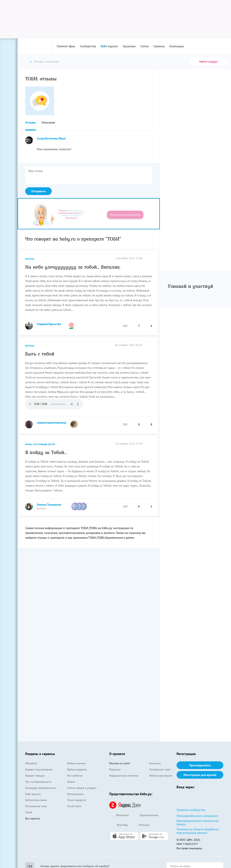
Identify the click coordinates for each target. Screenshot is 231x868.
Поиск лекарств (76, 800)
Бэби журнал (33, 794)
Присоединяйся (200, 765)
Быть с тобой (40, 354)
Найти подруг (209, 61)
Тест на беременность (38, 782)
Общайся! (31, 763)
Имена (71, 782)
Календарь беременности (41, 788)
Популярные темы (36, 806)
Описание (48, 122)
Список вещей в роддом (82, 788)
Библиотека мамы (36, 800)
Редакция (115, 769)
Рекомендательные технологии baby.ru (198, 822)
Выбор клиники (77, 763)
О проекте (117, 754)
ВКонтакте (119, 815)
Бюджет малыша (35, 776)
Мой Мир (119, 825)
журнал (109, 46)
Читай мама (74, 806)
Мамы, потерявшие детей (40, 444)
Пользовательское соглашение (197, 816)
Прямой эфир (66, 46)
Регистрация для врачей (200, 775)
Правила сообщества (191, 810)
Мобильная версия (161, 776)
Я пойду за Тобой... (46, 452)
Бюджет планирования (39, 769)
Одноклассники (146, 815)
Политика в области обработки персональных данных (198, 831)
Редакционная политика (124, 776)
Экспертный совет (160, 769)
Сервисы (159, 46)
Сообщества (88, 46)
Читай (29, 812)
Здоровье (129, 46)
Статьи (144, 46)
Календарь (177, 46)
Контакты (155, 763)
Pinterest (141, 825)
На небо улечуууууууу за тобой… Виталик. (73, 267)
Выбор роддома (77, 769)
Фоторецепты (75, 794)
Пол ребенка (75, 776)
